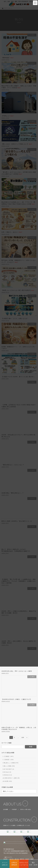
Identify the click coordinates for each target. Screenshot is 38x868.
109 (23, 738)
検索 (31, 747)
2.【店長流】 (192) (8, 760)
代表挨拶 (14, 809)
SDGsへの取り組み (26, 809)
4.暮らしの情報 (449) (9, 766)
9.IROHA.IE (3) (7, 775)
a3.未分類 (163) (7, 781)
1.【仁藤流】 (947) (8, 756)
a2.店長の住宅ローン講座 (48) (11, 778)
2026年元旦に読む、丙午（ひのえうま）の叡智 (17, 671)
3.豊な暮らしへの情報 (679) (11, 763)
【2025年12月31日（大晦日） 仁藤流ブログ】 (16, 699)
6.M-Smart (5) (7, 772)
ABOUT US (12, 804)
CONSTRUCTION (17, 820)
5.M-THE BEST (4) (8, 769)
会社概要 (6, 809)
